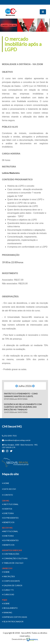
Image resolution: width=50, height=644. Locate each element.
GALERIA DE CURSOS (12, 585)
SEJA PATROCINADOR (13, 622)
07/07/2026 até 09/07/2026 (21, 396)
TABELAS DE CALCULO (13, 563)
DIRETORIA (8, 513)
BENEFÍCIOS (8, 522)
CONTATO (7, 495)
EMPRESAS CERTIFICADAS (15, 617)
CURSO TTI (8, 590)
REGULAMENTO (10, 608)
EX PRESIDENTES (10, 518)
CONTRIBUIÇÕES (11, 554)
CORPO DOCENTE (11, 581)
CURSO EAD (8, 594)
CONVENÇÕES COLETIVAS (15, 558)
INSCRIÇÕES (8, 576)
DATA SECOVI (9, 489)
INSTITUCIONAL (10, 504)
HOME (6, 483)
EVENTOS (7, 509)
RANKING (7, 612)
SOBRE (6, 572)
